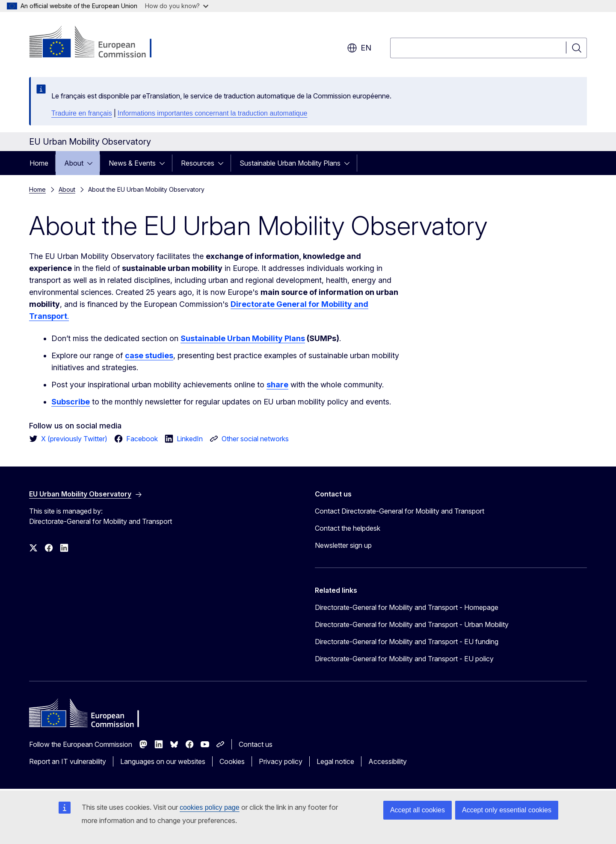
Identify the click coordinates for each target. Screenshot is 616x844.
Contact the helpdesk (348, 528)
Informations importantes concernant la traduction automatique (213, 113)
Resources (198, 163)
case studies (149, 355)
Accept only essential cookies (507, 810)
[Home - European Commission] (98, 43)
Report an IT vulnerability (68, 761)
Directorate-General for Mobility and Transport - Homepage (407, 607)
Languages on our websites (163, 761)
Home (39, 163)
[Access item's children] (92, 163)
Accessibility (388, 761)
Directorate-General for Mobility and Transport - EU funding (407, 642)
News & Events (132, 163)
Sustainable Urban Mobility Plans (290, 163)
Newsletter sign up (343, 545)
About (74, 163)
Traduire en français (82, 113)
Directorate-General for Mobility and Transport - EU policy (404, 659)
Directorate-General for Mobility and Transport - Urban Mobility (412, 624)
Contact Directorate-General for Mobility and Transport (400, 511)
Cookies (232, 761)
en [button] (359, 48)
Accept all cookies (418, 810)
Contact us (256, 744)
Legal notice (335, 761)
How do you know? (177, 6)
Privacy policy (281, 761)
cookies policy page (210, 807)
